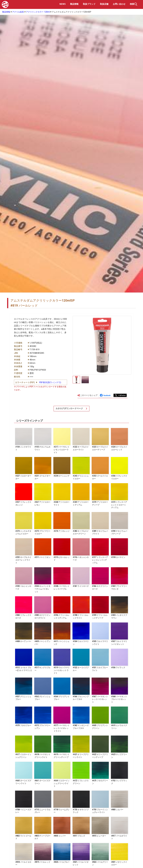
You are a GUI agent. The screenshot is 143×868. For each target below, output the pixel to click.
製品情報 (74, 4)
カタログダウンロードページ (70, 409)
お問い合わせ (119, 4)
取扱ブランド (89, 4)
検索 (134, 4)
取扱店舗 (104, 4)
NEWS (63, 4)
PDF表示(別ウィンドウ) (50, 382)
